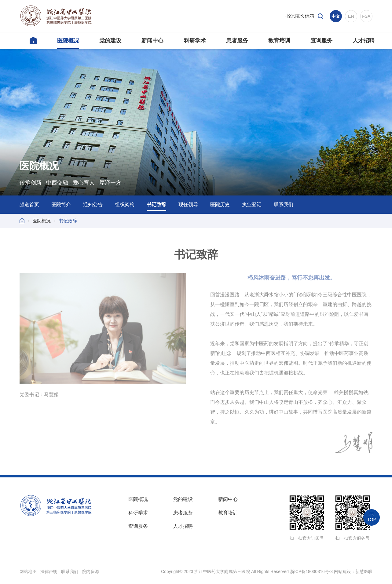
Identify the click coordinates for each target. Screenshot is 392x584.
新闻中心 (228, 499)
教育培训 (228, 513)
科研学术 (138, 513)
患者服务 (183, 513)
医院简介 (61, 204)
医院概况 (42, 221)
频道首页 (29, 204)
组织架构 (125, 204)
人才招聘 (183, 526)
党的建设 (183, 499)
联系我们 (284, 204)
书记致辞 (156, 204)
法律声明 (49, 571)
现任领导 (188, 204)
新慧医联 (364, 571)
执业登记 (252, 204)
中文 (336, 16)
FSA (366, 16)
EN (351, 16)
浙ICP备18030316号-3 (311, 571)
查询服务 (138, 526)
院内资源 (90, 571)
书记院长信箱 (300, 16)
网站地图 (28, 571)
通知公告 (93, 204)
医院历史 (220, 204)
